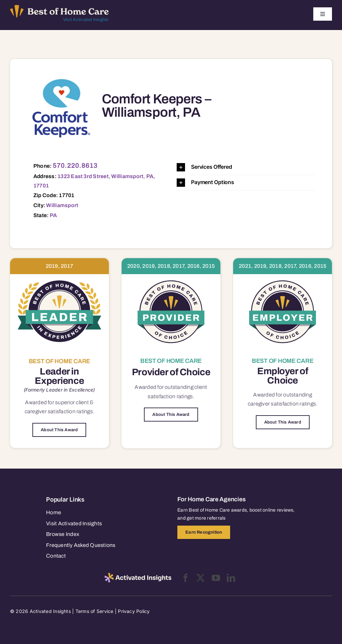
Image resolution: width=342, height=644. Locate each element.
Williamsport (62, 205)
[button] (246, 167)
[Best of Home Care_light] (59, 8)
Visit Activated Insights (86, 20)
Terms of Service (95, 611)
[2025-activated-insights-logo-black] (138, 576)
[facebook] (186, 578)
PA (53, 215)
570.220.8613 (75, 165)
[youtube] (216, 578)
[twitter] (201, 578)
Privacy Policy (134, 611)
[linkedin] (231, 578)
